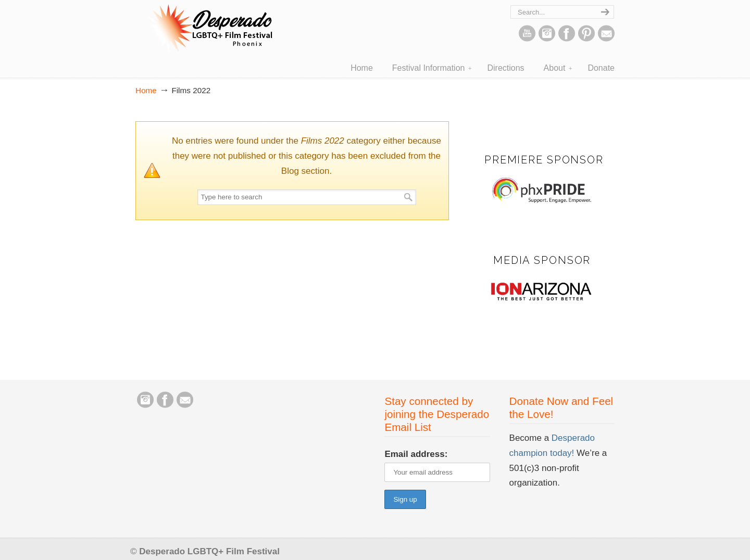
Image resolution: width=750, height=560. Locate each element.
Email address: (416, 454)
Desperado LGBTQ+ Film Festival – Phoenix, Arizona (208, 29)
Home (146, 90)
